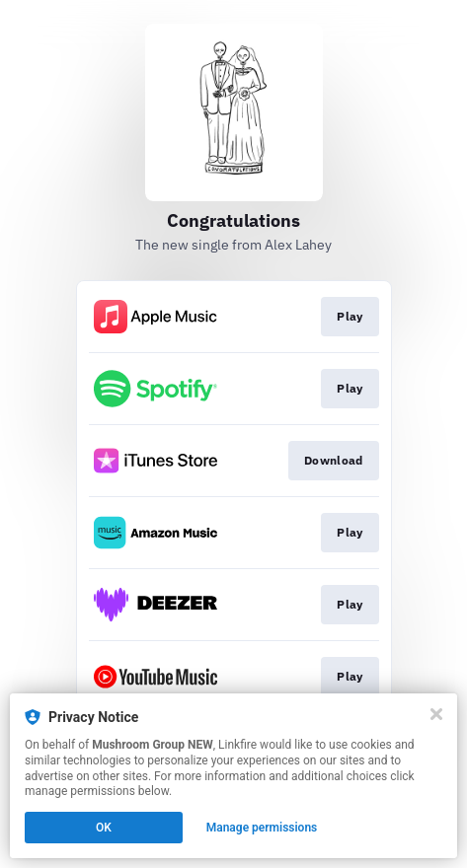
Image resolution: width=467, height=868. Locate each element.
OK (104, 828)
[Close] (436, 714)
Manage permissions (262, 828)
